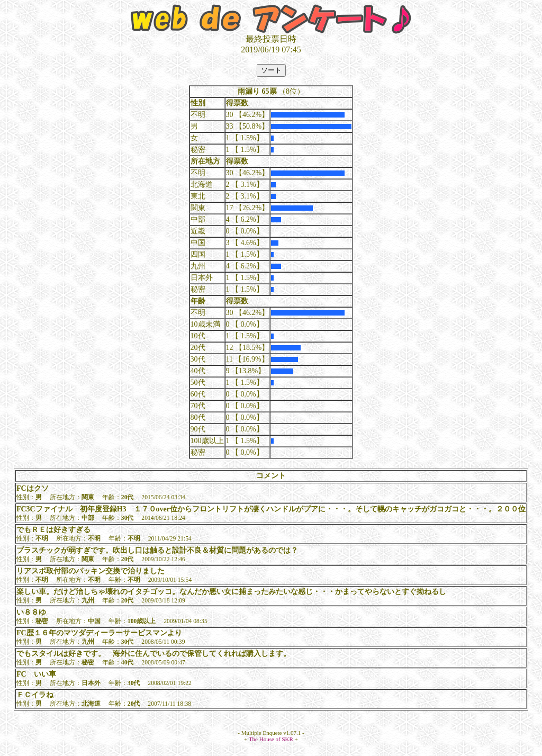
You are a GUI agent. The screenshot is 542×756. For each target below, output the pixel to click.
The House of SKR (271, 739)
